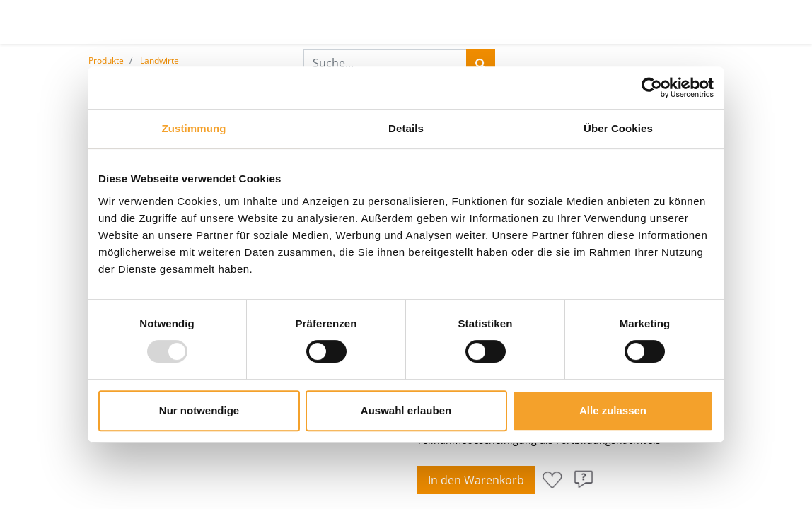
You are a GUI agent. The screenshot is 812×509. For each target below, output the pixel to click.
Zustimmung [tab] (194, 128)
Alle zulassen (613, 410)
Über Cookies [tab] (618, 128)
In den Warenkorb (476, 480)
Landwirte (159, 60)
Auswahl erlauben (406, 410)
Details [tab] (406, 128)
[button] (552, 480)
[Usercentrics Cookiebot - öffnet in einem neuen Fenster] (652, 88)
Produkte (106, 60)
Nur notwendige (199, 410)
